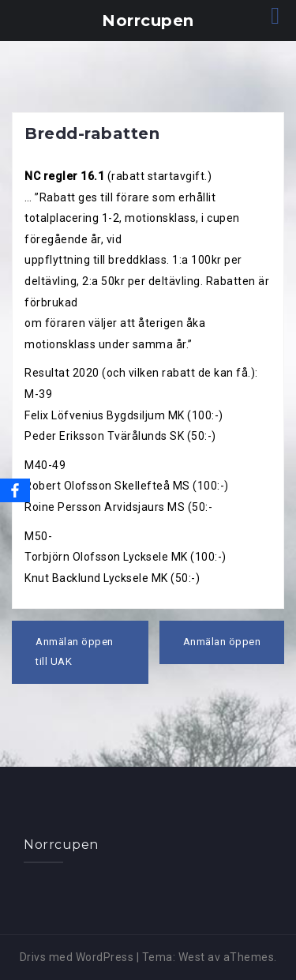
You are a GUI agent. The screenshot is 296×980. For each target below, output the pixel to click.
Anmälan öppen (222, 642)
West (192, 957)
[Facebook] (15, 490)
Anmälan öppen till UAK (75, 651)
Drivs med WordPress (77, 957)
